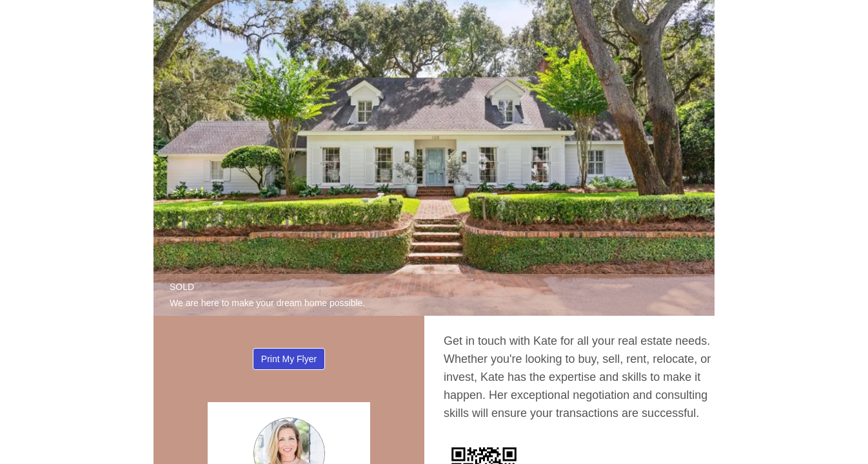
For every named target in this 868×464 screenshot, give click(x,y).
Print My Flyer (289, 359)
